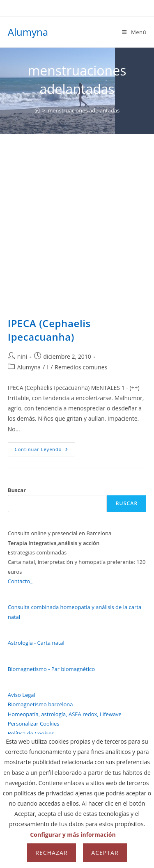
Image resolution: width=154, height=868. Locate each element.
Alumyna (28, 32)
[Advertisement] (77, 215)
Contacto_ (20, 581)
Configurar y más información (73, 835)
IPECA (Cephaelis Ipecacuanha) (49, 330)
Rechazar (51, 853)
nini (22, 356)
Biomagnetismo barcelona (40, 704)
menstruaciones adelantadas (84, 110)
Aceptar (105, 853)
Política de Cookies (31, 733)
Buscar (17, 490)
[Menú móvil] (134, 32)
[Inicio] (37, 110)
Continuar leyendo (45, 451)
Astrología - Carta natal (36, 643)
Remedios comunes (81, 367)
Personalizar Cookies (34, 724)
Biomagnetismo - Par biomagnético (51, 669)
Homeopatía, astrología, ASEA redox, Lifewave (65, 714)
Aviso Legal (22, 695)
